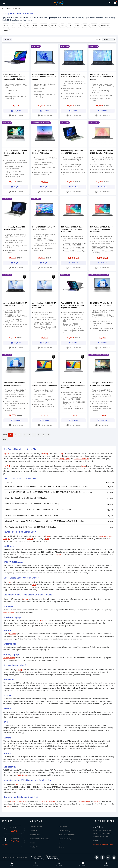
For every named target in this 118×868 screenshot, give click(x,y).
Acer (63, 26)
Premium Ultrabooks (81, 459)
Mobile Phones (85, 801)
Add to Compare (16, 115)
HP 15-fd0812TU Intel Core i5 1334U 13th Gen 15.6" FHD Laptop (32, 515)
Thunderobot (105, 26)
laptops (58, 555)
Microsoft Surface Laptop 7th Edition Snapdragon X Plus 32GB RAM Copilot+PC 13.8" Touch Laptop (46, 521)
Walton (6, 30)
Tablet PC (97, 801)
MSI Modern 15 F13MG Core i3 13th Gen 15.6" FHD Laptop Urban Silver (73, 229)
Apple (106, 536)
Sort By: (99, 39)
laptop (61, 454)
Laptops (7, 454)
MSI (27, 26)
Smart (77, 26)
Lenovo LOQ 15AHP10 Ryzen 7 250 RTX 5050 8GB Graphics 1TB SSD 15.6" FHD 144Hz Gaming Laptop (48, 492)
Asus (20, 26)
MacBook (44, 26)
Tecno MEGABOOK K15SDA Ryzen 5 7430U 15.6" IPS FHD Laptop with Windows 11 (73, 305)
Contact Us (34, 847)
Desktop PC (52, 801)
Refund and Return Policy (40, 839)
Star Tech (7, 466)
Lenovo (6, 26)
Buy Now (16, 110)
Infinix (47, 539)
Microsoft (94, 26)
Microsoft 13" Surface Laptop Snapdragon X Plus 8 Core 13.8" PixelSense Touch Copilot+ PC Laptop (46, 486)
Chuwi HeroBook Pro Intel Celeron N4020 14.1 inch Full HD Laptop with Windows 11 (14, 77)
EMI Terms (63, 827)
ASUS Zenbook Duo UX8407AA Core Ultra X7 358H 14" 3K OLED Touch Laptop (38, 510)
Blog (61, 843)
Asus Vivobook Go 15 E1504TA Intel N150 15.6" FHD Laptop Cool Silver (44, 305)
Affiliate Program (36, 827)
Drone (24, 775)
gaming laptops (9, 612)
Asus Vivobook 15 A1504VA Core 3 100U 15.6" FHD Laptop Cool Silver (73, 385)
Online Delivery (64, 831)
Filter (7, 39)
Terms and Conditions (67, 835)
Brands (62, 847)
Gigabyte (54, 26)
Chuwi (85, 26)
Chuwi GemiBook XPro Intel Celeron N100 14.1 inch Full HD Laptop (44, 77)
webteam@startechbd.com (103, 844)
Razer (101, 536)
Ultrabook (42, 621)
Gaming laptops (9, 658)
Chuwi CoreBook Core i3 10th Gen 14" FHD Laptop (26, 498)
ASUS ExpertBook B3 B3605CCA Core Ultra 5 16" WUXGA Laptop (32, 504)
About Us (34, 831)
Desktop (45, 454)
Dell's (34, 585)
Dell (69, 26)
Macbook (13, 634)
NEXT (5, 439)
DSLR (19, 775)
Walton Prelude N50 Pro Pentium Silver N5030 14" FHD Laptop (102, 77)
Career (33, 843)
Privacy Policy (35, 835)
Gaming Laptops (64, 459)
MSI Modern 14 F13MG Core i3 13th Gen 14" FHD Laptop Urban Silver (102, 229)
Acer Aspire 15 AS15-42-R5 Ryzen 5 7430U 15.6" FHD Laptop (30, 527)
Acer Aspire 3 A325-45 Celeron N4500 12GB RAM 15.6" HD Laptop (15, 153)
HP (13, 26)
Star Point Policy (65, 839)
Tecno (35, 26)
